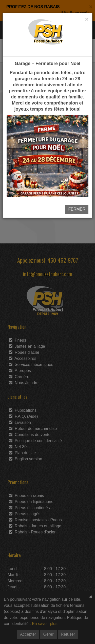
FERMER (77, 209)
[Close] (87, 19)
